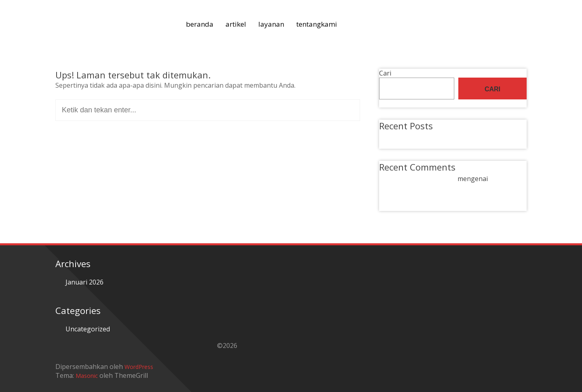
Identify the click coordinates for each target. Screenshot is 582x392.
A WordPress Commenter (418, 179)
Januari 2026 (84, 282)
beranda (200, 24)
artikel (236, 24)
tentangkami (317, 24)
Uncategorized (88, 329)
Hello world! (407, 136)
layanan (271, 24)
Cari (385, 73)
